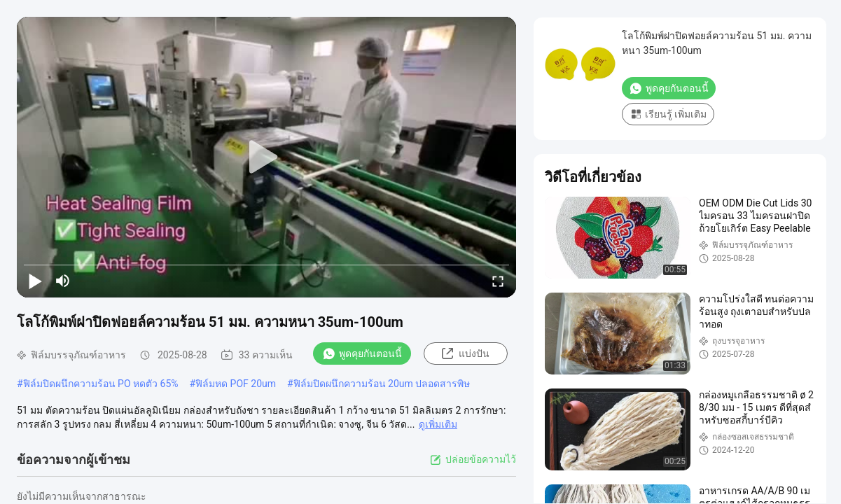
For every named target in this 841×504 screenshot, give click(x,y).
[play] (267, 157)
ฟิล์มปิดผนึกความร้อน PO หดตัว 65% (101, 384)
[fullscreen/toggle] (498, 281)
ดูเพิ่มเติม (438, 424)
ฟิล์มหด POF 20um (236, 384)
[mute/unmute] (63, 281)
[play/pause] (35, 281)
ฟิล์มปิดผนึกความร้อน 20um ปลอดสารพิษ (382, 384)
